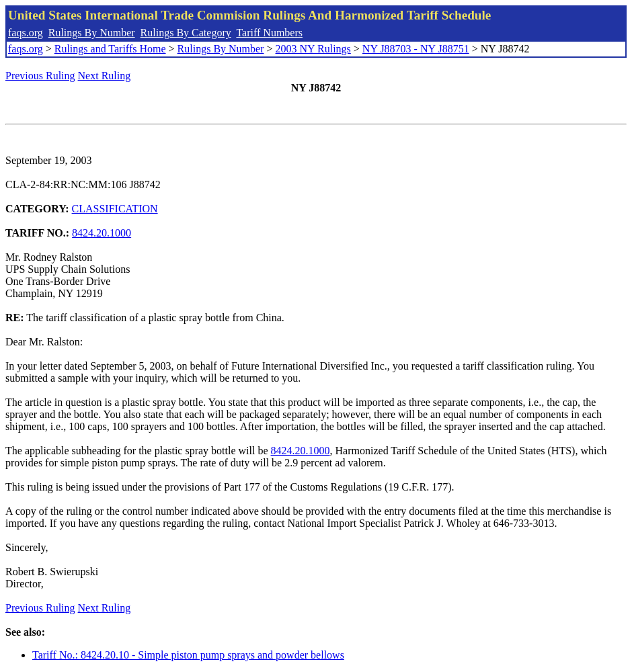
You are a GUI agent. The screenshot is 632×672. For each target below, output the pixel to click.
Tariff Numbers (269, 33)
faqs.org (26, 33)
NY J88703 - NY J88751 (416, 49)
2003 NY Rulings (313, 49)
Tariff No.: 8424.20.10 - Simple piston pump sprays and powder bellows (188, 655)
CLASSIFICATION (115, 209)
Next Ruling (105, 76)
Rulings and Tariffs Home (110, 49)
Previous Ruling (40, 76)
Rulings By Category (186, 33)
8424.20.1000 (102, 233)
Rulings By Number (92, 33)
